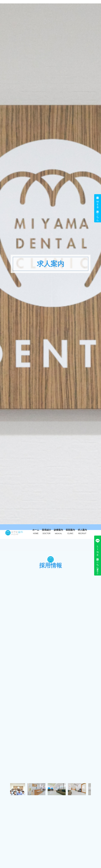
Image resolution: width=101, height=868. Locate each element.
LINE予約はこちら (98, 556)
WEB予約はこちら (98, 208)
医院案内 (70, 532)
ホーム (36, 532)
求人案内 (82, 532)
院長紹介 (47, 532)
